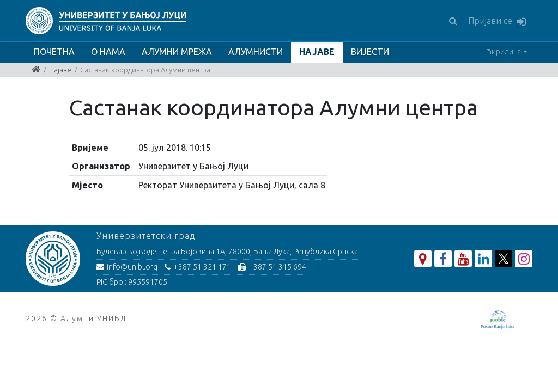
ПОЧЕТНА (54, 52)
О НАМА (108, 52)
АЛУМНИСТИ (256, 52)
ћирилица (504, 52)
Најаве (60, 70)
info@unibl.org (127, 267)
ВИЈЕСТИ (370, 52)
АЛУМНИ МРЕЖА (177, 52)
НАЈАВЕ (317, 52)
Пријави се (497, 22)
